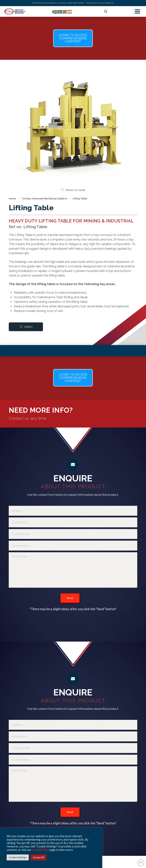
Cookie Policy (40, 850)
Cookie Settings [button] (18, 857)
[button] (106, 11)
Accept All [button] (38, 857)
